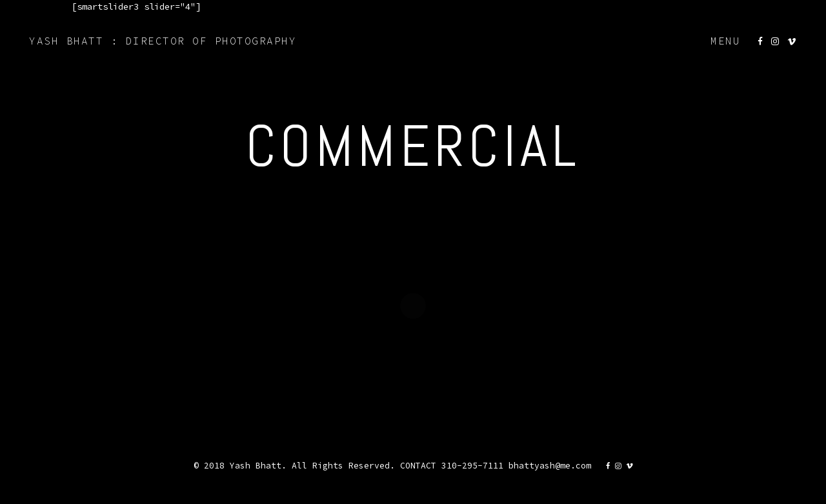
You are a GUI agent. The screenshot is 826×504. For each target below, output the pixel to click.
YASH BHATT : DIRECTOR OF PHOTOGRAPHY (163, 41)
